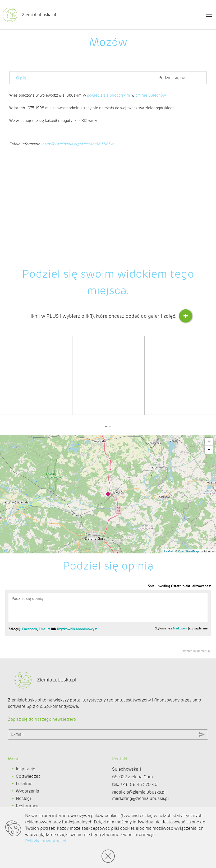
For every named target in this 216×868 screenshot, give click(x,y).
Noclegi (23, 798)
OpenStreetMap (189, 551)
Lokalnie (24, 784)
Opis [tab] (21, 78)
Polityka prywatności (46, 841)
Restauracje (28, 806)
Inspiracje (26, 769)
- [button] (209, 450)
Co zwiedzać (28, 776)
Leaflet (169, 551)
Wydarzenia (27, 791)
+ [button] (209, 442)
